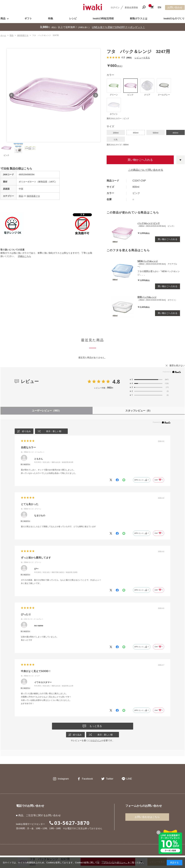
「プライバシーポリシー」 (115, 863)
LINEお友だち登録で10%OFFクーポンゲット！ (118, 27)
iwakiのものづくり (174, 18)
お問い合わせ (175, 7)
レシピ (73, 18)
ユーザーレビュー (46, 411)
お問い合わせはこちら (147, 817)
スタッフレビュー (139, 411)
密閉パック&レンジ (147, 297)
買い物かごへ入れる (140, 160)
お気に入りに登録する (180, 160)
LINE (129, 779)
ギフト (28, 18)
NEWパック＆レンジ (148, 261)
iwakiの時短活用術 (103, 18)
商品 (3, 18)
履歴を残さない (177, 365)
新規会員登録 (131, 7)
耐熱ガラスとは (139, 18)
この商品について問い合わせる (146, 170)
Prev (12, 95)
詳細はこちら (25, 256)
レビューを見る (142, 58)
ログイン (115, 7)
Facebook (87, 779)
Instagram (63, 779)
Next (96, 95)
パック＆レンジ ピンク (149, 223)
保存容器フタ (33, 196)
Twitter (110, 779)
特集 (51, 18)
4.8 (116, 382)
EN (159, 7)
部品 (21, 196)
